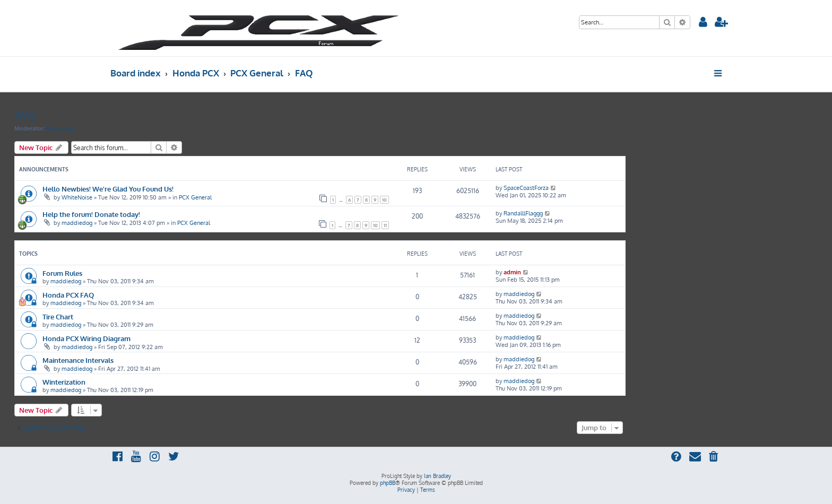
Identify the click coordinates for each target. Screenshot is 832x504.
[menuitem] (703, 23)
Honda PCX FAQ (68, 295)
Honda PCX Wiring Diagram (86, 338)
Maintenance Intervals (78, 360)
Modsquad (60, 128)
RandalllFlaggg (523, 213)
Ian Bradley (437, 476)
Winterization (64, 382)
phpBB (388, 483)
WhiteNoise (77, 197)
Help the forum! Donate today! (91, 214)
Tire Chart (58, 316)
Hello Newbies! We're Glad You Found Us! (108, 189)
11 (385, 225)
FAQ (25, 116)
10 (384, 200)
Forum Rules (62, 273)
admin (512, 272)
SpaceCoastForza (526, 188)
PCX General (195, 197)
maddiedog (77, 223)
